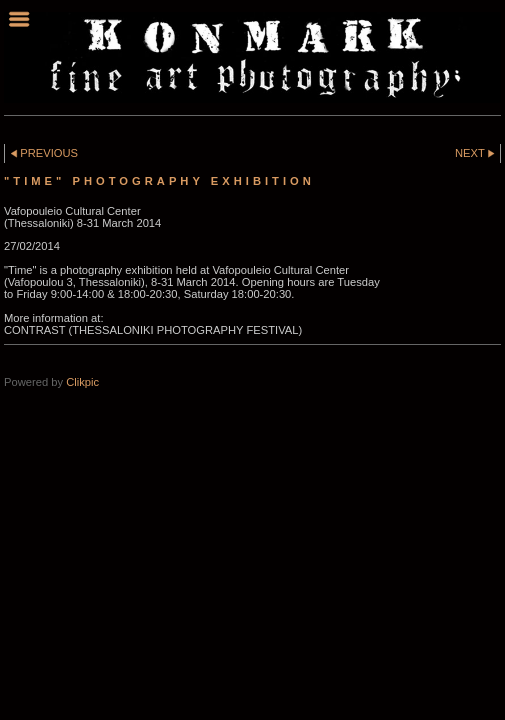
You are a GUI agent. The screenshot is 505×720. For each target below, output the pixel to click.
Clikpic (82, 382)
